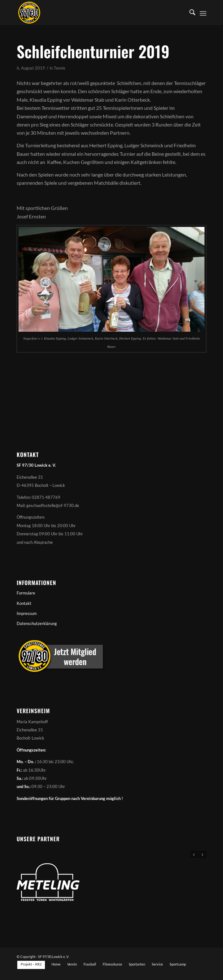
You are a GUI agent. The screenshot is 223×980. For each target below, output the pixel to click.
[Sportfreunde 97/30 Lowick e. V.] (92, 13)
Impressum (27, 613)
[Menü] (203, 13)
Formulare (26, 593)
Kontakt (24, 603)
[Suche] (189, 13)
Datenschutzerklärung (37, 623)
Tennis (60, 68)
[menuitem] (189, 13)
